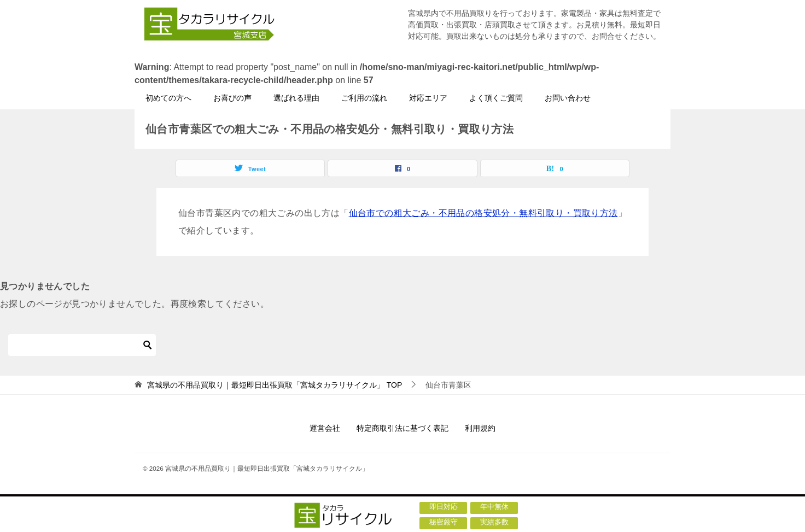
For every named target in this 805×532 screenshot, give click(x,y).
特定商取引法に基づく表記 (402, 428)
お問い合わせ (568, 98)
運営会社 (325, 428)
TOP (275, 385)
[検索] (82, 345)
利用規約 (480, 428)
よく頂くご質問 (496, 98)
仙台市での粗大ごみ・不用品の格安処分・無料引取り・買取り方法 (483, 213)
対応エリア (428, 98)
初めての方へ (168, 98)
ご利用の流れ (364, 98)
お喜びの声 (232, 98)
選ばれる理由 (296, 98)
